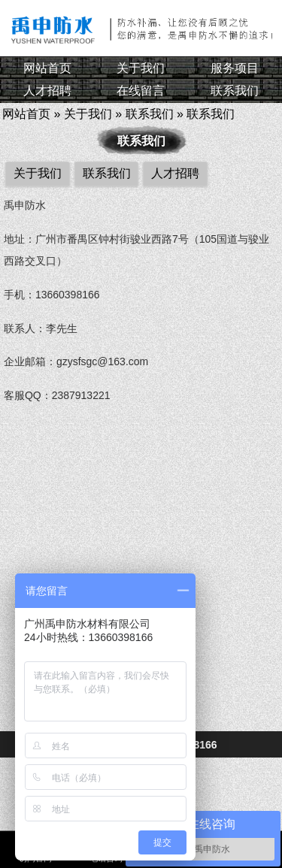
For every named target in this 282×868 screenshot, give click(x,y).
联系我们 (235, 91)
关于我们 (141, 68)
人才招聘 (47, 91)
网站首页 (47, 68)
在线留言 (141, 91)
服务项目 (235, 68)
